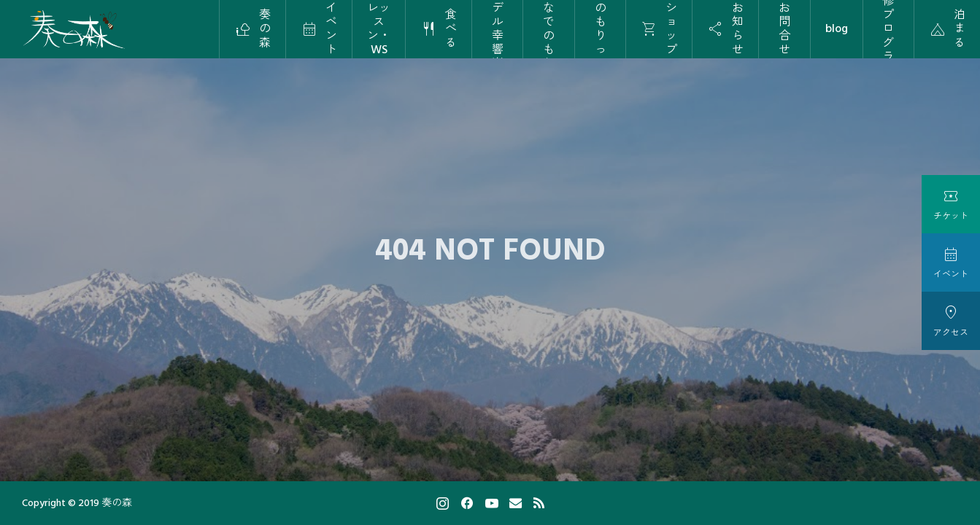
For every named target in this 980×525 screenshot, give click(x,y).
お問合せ (784, 29)
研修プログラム (888, 29)
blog (837, 28)
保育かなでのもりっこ (549, 29)
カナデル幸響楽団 (498, 29)
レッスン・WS (379, 29)
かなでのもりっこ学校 (601, 29)
